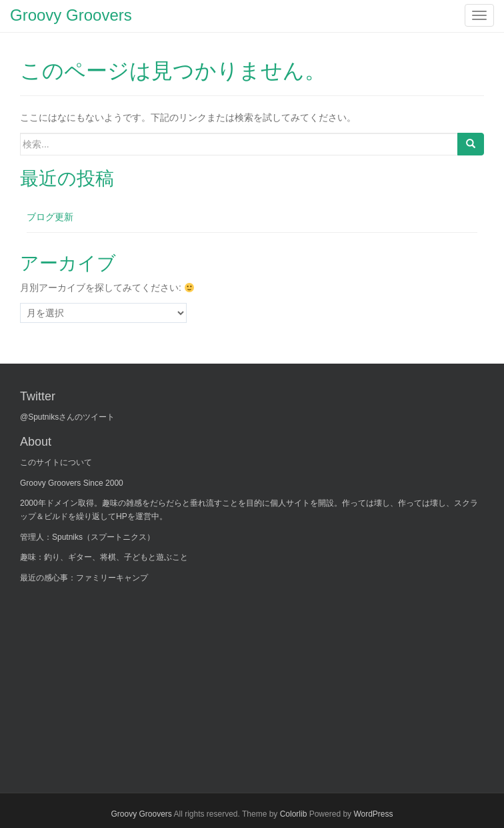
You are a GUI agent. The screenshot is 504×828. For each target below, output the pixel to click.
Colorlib (294, 814)
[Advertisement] (120, 680)
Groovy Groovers (141, 814)
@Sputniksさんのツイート (67, 417)
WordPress (373, 814)
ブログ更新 (50, 217)
